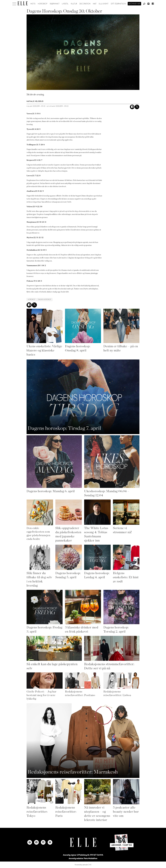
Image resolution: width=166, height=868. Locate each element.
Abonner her (134, 4)
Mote (33, 4)
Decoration (85, 4)
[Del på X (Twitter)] (137, 107)
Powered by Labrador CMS (83, 865)
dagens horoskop (45, 300)
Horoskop (43, 4)
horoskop (32, 300)
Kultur (74, 4)
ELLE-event (104, 4)
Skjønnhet (55, 4)
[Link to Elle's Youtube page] (43, 842)
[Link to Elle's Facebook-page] (36, 842)
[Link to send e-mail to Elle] (50, 842)
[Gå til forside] (23, 3)
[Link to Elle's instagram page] (30, 842)
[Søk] (144, 4)
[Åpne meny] (14, 3)
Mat (95, 4)
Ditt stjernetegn (118, 4)
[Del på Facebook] (132, 107)
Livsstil (65, 4)
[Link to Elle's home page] (83, 842)
